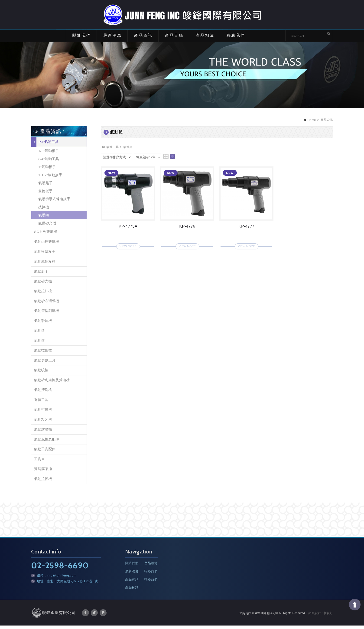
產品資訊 (143, 39)
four (172, 160)
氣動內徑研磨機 (47, 245)
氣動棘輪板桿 (45, 265)
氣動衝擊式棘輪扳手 (54, 202)
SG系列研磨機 (46, 235)
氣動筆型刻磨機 (47, 314)
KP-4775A (128, 210)
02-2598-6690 (60, 569)
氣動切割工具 (45, 364)
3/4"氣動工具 (49, 162)
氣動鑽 (39, 344)
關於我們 (82, 39)
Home (311, 123)
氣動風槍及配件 (47, 443)
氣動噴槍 (41, 373)
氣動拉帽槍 (43, 354)
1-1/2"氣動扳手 (50, 178)
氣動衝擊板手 (45, 255)
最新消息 (113, 39)
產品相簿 (205, 39)
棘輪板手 (45, 194)
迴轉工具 (41, 403)
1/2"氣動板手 (49, 154)
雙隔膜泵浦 (43, 472)
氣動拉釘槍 (43, 294)
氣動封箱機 (43, 433)
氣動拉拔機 (43, 482)
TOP (355, 605)
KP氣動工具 (49, 145)
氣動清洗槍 (43, 393)
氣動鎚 (44, 218)
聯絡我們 (236, 39)
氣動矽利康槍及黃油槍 (52, 383)
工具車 (39, 462)
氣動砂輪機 (43, 324)
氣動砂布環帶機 (47, 304)
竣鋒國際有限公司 (182, 17)
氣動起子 (45, 186)
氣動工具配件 (45, 452)
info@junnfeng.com (62, 579)
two (166, 160)
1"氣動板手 (47, 170)
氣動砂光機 (47, 227)
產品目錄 (174, 39)
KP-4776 (187, 210)
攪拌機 (44, 210)
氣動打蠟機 (43, 413)
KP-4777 (246, 210)
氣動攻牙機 (43, 423)
